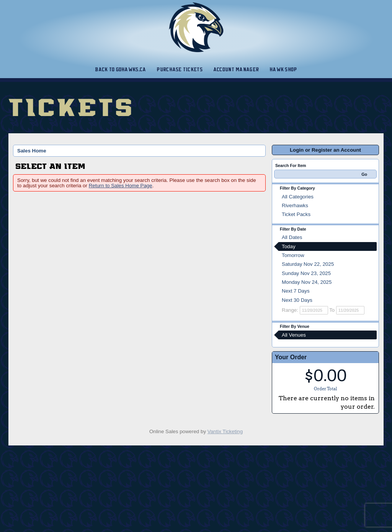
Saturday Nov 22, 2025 (308, 264)
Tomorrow (293, 255)
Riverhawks (295, 205)
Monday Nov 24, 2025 (307, 282)
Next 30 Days (297, 300)
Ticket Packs (296, 214)
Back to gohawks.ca (120, 70)
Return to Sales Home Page (121, 186)
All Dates (292, 237)
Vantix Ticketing (225, 431)
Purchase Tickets (179, 70)
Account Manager (236, 70)
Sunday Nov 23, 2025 (306, 273)
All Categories (298, 197)
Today (289, 246)
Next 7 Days (296, 291)
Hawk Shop (283, 70)
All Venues (294, 335)
